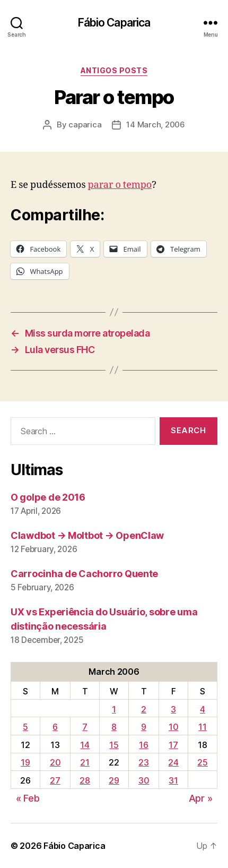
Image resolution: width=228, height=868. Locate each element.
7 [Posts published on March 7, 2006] (85, 727)
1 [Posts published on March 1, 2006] (114, 709)
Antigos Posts (114, 70)
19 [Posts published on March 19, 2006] (25, 762)
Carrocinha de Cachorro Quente (84, 574)
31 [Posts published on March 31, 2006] (173, 780)
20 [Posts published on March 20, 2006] (55, 762)
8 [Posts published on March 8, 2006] (114, 727)
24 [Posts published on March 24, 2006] (173, 762)
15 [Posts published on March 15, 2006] (114, 745)
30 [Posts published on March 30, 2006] (144, 780)
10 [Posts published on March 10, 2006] (173, 727)
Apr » (201, 798)
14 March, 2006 (155, 124)
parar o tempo (120, 185)
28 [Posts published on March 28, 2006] (85, 780)
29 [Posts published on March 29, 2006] (114, 780)
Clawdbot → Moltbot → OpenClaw (87, 535)
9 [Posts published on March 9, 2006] (144, 727)
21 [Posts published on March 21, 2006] (85, 762)
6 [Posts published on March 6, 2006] (55, 727)
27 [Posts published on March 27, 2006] (55, 780)
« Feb (28, 798)
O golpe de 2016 (48, 497)
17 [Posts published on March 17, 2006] (173, 745)
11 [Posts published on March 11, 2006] (202, 727)
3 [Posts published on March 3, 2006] (173, 709)
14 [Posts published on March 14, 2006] (85, 745)
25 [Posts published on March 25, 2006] (202, 762)
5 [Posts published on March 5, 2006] (25, 727)
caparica (85, 124)
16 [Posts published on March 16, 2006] (143, 745)
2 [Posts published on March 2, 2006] (144, 709)
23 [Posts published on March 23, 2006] (143, 762)
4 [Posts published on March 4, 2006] (203, 709)
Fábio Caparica (114, 23)
